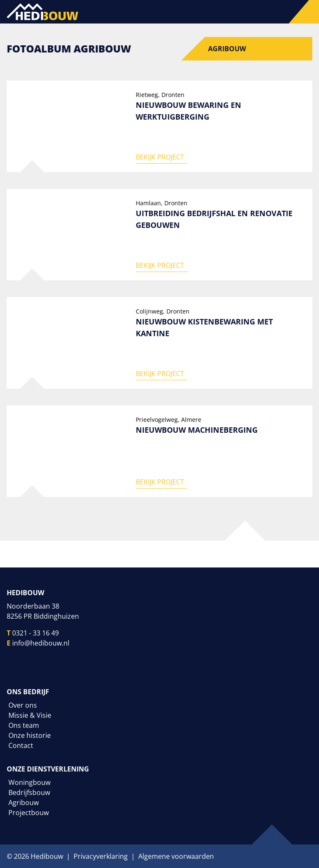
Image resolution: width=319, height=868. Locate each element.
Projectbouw (29, 813)
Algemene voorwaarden (176, 856)
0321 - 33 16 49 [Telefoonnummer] (36, 633)
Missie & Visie (30, 715)
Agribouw (227, 49)
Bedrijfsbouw (29, 792)
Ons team (24, 725)
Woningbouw (29, 782)
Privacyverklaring (101, 856)
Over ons (23, 705)
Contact (21, 745)
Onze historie (30, 735)
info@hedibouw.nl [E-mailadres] (41, 643)
